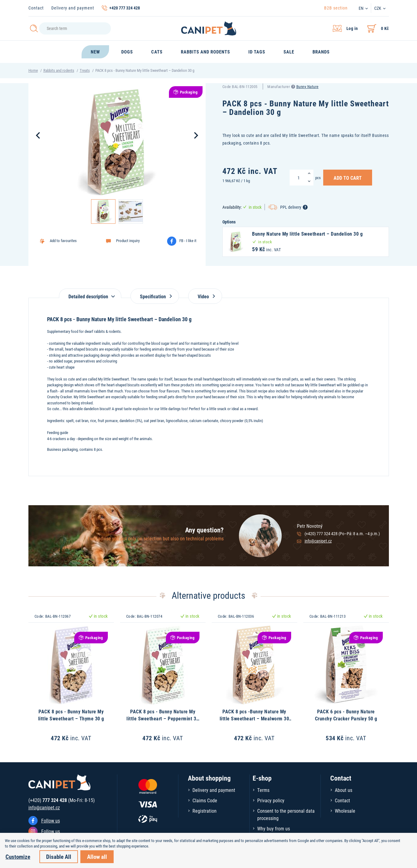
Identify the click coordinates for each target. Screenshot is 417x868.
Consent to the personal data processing (286, 814)
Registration (205, 811)
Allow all (97, 857)
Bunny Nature (307, 86)
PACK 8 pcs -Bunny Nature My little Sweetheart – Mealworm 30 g (254, 718)
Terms (263, 790)
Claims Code (205, 800)
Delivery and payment (73, 8)
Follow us (51, 820)
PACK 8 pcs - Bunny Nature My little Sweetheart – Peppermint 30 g (163, 718)
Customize (18, 857)
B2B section (336, 8)
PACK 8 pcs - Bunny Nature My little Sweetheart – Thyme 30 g (71, 715)
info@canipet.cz (318, 541)
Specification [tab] (155, 296)
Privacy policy (271, 800)
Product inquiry (128, 241)
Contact (36, 8)
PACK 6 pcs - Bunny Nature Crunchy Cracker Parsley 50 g (346, 715)
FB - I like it (188, 241)
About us (344, 790)
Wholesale (345, 811)
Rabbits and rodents (59, 70)
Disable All (59, 857)
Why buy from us (274, 828)
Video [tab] (205, 296)
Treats (85, 70)
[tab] (90, 293)
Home (33, 70)
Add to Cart (348, 178)
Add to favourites (63, 241)
